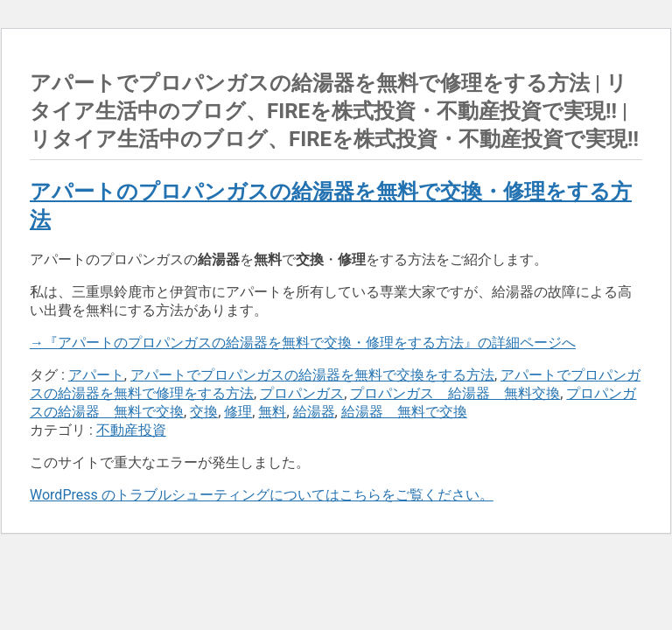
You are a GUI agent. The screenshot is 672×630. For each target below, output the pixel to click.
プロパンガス (302, 393)
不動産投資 (131, 430)
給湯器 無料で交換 (404, 412)
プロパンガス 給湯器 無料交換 (455, 393)
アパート (96, 375)
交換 (204, 412)
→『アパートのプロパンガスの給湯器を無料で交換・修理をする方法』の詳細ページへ (303, 343)
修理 (238, 412)
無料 (272, 412)
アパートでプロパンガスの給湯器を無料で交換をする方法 (312, 375)
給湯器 (314, 412)
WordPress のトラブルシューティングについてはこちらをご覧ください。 (262, 495)
